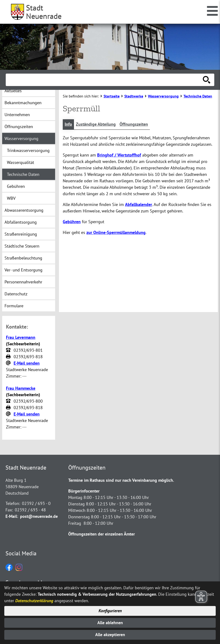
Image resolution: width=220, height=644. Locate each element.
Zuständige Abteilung (96, 124)
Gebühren (72, 222)
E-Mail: (12, 516)
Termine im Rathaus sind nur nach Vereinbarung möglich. (121, 480)
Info (68, 124)
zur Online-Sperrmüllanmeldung (116, 232)
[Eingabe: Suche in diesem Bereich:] (105, 80)
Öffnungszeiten (134, 124)
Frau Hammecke (21, 388)
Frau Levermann (21, 337)
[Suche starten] (207, 80)
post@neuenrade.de (39, 516)
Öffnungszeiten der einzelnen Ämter (102, 534)
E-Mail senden (27, 363)
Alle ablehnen (110, 623)
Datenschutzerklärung (34, 600)
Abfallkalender (139, 204)
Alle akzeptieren (110, 635)
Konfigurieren (110, 611)
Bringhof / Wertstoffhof (119, 155)
